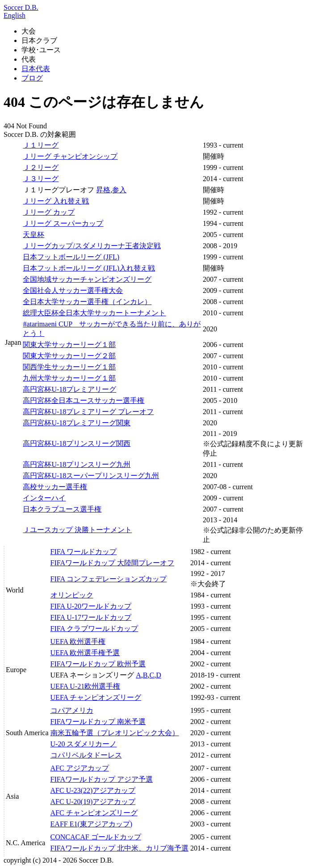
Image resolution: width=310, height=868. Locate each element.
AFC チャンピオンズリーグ (94, 813)
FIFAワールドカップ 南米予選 (98, 722)
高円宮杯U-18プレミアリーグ (69, 389)
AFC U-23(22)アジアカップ (93, 790)
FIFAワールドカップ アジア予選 (102, 779)
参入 (119, 190)
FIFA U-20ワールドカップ (91, 606)
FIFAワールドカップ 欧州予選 (98, 664)
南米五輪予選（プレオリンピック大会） (115, 733)
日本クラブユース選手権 (62, 509)
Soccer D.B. (21, 7)
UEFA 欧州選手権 (78, 641)
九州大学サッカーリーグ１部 (69, 378)
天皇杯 (34, 235)
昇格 (103, 190)
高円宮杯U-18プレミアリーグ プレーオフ (88, 412)
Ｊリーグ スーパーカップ (63, 223)
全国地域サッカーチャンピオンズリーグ (87, 279)
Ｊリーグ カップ (49, 212)
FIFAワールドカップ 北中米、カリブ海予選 (120, 848)
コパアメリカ (72, 710)
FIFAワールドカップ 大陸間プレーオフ (113, 563)
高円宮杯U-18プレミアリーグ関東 (77, 423)
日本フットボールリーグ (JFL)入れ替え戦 (89, 268)
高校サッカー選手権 (55, 487)
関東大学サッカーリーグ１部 (69, 345)
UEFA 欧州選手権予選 (85, 653)
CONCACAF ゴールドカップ (96, 837)
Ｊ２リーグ (41, 167)
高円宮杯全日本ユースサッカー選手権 (84, 400)
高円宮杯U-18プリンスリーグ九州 (77, 464)
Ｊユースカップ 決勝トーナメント (77, 530)
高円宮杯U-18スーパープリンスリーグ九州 (91, 476)
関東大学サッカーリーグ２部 (69, 356)
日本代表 (36, 69)
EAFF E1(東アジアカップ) (92, 824)
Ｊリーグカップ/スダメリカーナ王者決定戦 (92, 246)
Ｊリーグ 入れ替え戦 (56, 201)
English (15, 15)
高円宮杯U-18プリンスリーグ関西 (77, 443)
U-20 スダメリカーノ (84, 744)
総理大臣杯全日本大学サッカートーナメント (94, 313)
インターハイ (44, 498)
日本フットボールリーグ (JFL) (71, 257)
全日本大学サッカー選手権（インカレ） (87, 302)
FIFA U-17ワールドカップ (91, 617)
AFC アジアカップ (80, 768)
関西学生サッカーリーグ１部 (69, 367)
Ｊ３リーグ (41, 179)
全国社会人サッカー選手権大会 (73, 290)
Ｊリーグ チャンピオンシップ (70, 156)
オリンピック (72, 595)
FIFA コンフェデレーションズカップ (109, 579)
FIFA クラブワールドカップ (94, 629)
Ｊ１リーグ (41, 145)
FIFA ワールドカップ (84, 552)
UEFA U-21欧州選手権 (86, 686)
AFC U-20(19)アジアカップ (93, 802)
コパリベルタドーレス (86, 755)
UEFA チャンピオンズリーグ (96, 697)
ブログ (32, 78)
